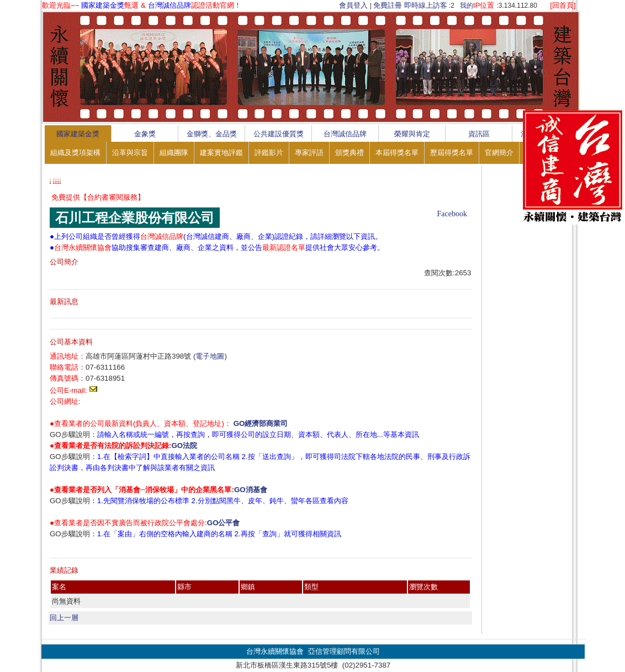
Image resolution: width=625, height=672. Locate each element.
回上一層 (64, 618)
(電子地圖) (210, 356)
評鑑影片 (269, 153)
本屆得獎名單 (397, 153)
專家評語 (309, 153)
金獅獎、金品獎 (212, 134)
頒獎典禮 (349, 153)
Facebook (452, 214)
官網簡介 (499, 153)
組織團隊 (174, 153)
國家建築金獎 (78, 134)
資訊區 (479, 134)
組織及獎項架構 (75, 153)
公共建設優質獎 (279, 134)
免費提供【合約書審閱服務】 (98, 197)
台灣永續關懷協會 (275, 651)
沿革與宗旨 (130, 153)
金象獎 (145, 134)
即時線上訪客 (426, 5)
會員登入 (353, 5)
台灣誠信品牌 (345, 134)
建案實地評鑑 (221, 153)
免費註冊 (388, 5)
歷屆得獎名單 (452, 153)
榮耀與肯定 (412, 134)
